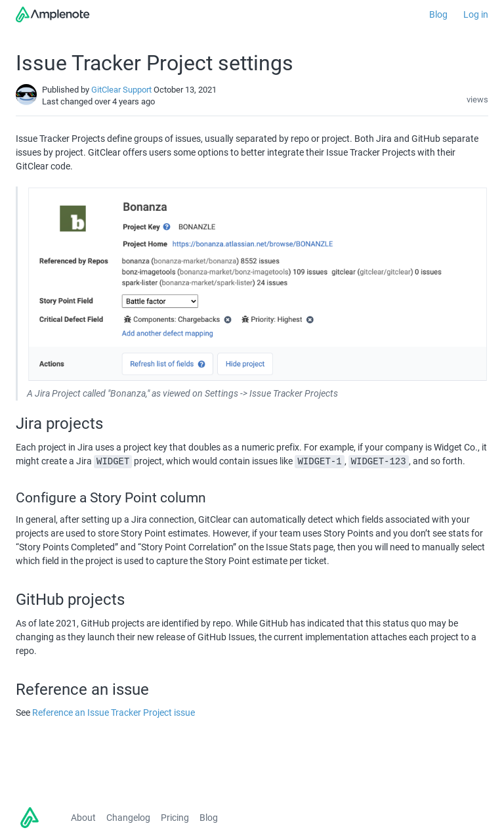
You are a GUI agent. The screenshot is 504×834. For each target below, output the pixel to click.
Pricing (175, 818)
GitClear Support (121, 90)
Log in (476, 14)
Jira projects (59, 424)
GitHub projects (70, 600)
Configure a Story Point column (111, 498)
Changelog (128, 818)
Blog (438, 14)
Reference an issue (84, 690)
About (83, 818)
